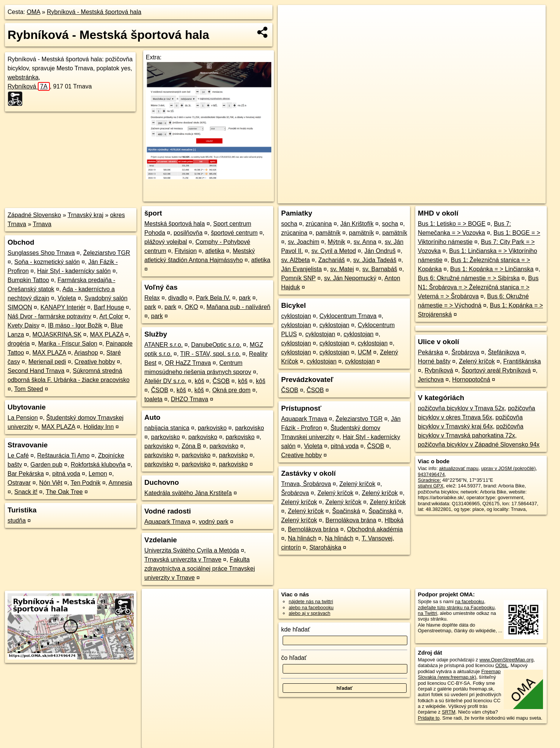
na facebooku (470, 601)
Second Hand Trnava (36, 371)
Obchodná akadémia (375, 529)
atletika (215, 251)
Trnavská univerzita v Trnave (183, 559)
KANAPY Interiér (63, 307)
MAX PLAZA (107, 334)
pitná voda (66, 474)
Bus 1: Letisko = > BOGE (452, 224)
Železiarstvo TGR (107, 253)
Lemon (98, 474)
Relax (152, 298)
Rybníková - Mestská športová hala (94, 12)
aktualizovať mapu (459, 468)
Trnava (42, 224)
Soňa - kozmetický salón (47, 262)
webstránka (23, 77)
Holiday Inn (99, 427)
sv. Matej (342, 269)
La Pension (23, 418)
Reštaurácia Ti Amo (63, 455)
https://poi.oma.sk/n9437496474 (511, 198)
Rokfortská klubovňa (98, 465)
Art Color (111, 316)
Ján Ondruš (380, 251)
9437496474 (431, 474)
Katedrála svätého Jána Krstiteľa (188, 493)
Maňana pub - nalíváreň (239, 307)
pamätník (328, 233)
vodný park (213, 522)
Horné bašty (434, 361)
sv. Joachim (304, 242)
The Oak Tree (64, 492)
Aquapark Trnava (167, 522)
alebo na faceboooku (311, 608)
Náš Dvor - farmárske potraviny (49, 316)
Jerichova (431, 379)
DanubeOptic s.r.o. (216, 345)
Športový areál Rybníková (496, 370)
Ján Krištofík (357, 224)
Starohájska (326, 547)
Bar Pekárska (26, 474)
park (245, 298)
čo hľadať (294, 658)
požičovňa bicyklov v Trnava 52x (461, 408)
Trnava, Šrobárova (306, 484)
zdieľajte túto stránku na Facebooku (456, 608)
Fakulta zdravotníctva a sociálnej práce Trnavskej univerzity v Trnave (200, 569)
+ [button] (291, 18)
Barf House (109, 307)
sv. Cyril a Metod (334, 251)
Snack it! (26, 492)
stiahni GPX (431, 486)
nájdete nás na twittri (311, 601)
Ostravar (19, 483)
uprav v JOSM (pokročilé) (508, 468)
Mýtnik (336, 242)
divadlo (178, 298)
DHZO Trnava (190, 399)
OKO (192, 307)
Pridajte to (429, 718)
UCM (365, 352)
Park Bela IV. (213, 298)
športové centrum (234, 233)
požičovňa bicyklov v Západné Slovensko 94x (479, 445)
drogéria (19, 344)
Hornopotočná (471, 379)
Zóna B (192, 446)
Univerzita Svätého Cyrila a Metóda (192, 550)
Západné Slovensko (34, 215)
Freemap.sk (454, 198)
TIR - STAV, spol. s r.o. (210, 354)
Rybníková (29, 86)
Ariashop (86, 353)
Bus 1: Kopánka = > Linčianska (492, 269)
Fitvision (186, 251)
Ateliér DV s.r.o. (165, 381)
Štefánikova (504, 352)
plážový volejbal (166, 242)
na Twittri (428, 613)
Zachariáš (331, 260)
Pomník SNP (298, 278)
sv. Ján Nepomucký (350, 278)
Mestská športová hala (175, 224)
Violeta (67, 298)
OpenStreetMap (415, 198)
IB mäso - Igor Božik (75, 325)
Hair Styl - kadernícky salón (74, 271)
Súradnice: (429, 480)
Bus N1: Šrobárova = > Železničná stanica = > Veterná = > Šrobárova (478, 287)
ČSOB (221, 381)
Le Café (18, 455)
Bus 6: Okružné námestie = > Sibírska (469, 278)
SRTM (449, 712)
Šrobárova (295, 493)
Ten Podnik (86, 483)
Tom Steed (29, 389)
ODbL (502, 665)
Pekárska (431, 352)
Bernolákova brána (351, 520)
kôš (199, 381)
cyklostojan (296, 316)
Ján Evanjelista (302, 269)
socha (289, 224)
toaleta (153, 399)
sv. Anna (365, 242)
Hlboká (394, 520)
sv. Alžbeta (295, 260)
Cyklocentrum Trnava (348, 316)
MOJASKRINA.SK (57, 334)
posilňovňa (188, 233)
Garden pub (47, 465)
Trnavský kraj (86, 215)
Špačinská (346, 511)
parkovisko (212, 428)
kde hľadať (296, 629)
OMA (34, 12)
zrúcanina (319, 224)
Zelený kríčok (357, 484)
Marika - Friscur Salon (68, 344)
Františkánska (522, 361)
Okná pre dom (231, 390)
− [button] (291, 29)
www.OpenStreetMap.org (507, 660)
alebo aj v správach (309, 613)
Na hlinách (302, 538)
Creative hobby (95, 362)
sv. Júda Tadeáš (375, 260)
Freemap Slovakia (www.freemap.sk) (459, 674)
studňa (17, 521)
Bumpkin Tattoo (28, 280)
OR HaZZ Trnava (188, 363)
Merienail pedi (47, 362)
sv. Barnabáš (380, 269)
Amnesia (120, 483)
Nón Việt (51, 483)
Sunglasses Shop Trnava (41, 253)
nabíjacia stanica (167, 428)
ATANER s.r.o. (164, 345)
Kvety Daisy (23, 325)
